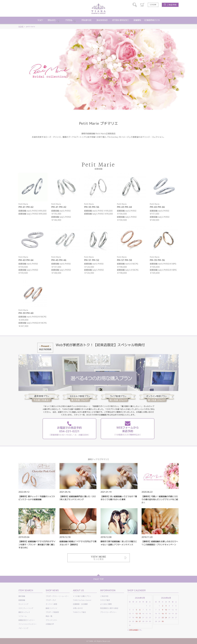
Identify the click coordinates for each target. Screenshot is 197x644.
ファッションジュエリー (27, 624)
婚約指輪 (22, 596)
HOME (21, 26)
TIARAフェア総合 (79, 612)
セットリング (23, 604)
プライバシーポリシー (108, 612)
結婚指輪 (22, 600)
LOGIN (153, 5)
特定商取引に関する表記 (109, 608)
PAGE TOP (99, 579)
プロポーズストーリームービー (57, 596)
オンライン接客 (51, 604)
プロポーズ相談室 (52, 612)
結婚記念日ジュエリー (27, 620)
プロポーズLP (51, 600)
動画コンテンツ (51, 608)
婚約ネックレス (24, 612)
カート (142, 5)
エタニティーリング (26, 608)
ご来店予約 (172, 5)
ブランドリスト (51, 620)
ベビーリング (23, 628)
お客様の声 (50, 624)
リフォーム (23, 616)
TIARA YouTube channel (82, 600)
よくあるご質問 (106, 604)
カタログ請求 (105, 600)
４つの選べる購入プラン (82, 596)
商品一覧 (49, 616)
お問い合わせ (78, 608)
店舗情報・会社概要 (80, 604)
